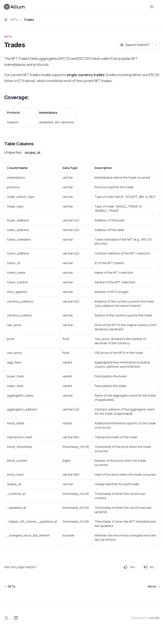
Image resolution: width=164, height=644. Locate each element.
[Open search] (144, 7)
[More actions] (158, 7)
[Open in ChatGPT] (135, 45)
